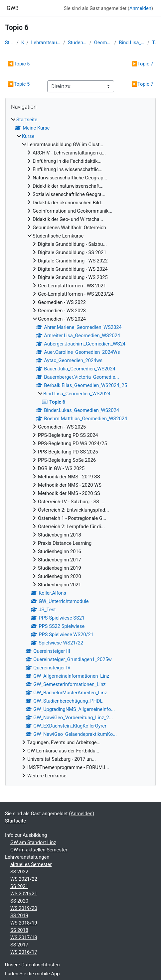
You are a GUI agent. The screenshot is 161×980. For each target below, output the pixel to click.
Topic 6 (154, 43)
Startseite (9, 43)
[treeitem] (80, 448)
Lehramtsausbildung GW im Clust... (46, 43)
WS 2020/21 (24, 894)
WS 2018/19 (24, 923)
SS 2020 (19, 901)
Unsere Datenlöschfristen (32, 965)
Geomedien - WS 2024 (103, 43)
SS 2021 (19, 886)
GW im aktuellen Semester (39, 850)
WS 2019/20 (24, 908)
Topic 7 (142, 64)
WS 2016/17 (24, 952)
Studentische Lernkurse (77, 43)
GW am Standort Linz (33, 842)
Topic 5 (19, 64)
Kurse (23, 43)
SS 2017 (19, 945)
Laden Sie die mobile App (32, 974)
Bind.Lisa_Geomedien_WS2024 (132, 43)
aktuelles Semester (31, 864)
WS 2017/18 (24, 937)
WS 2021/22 (24, 879)
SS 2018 (19, 930)
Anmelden (140, 8)
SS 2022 (19, 872)
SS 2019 (19, 916)
